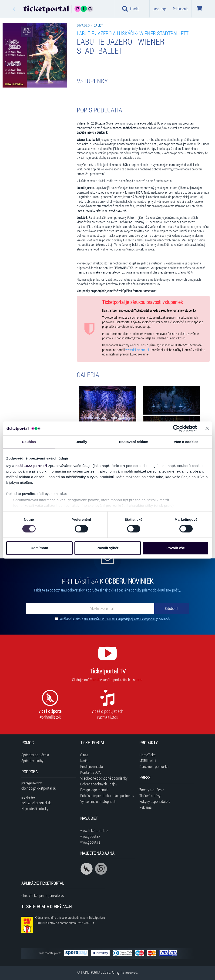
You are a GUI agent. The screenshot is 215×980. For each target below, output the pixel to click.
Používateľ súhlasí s (114, 619)
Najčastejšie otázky (35, 809)
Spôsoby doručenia (35, 755)
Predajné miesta (92, 766)
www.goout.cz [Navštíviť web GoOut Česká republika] (90, 842)
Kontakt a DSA (91, 772)
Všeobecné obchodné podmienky (104, 778)
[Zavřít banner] (207, 428)
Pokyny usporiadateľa (155, 801)
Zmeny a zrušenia (152, 790)
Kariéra (85, 761)
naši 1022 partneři (31, 466)
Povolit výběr (107, 548)
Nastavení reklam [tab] (134, 442)
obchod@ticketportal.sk (39, 788)
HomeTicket (148, 755)
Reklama (145, 807)
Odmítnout (40, 548)
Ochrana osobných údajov (99, 784)
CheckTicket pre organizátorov (43, 895)
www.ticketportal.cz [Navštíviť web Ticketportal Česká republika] (94, 830)
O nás (84, 755)
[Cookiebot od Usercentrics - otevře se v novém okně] (176, 428)
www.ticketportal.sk (138, 350)
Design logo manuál (94, 790)
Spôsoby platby (32, 761)
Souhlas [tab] (29, 442)
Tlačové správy (150, 796)
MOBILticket (148, 761)
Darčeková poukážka (154, 766)
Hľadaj (131, 9)
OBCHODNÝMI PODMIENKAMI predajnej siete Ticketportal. (120, 619)
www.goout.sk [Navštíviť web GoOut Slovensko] (90, 836)
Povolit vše (176, 548)
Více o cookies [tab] (186, 442)
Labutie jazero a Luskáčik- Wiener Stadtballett (133, 33)
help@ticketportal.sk (36, 803)
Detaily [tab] (81, 442)
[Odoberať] (172, 608)
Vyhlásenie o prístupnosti (98, 801)
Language (160, 9)
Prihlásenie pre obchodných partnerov (107, 796)
